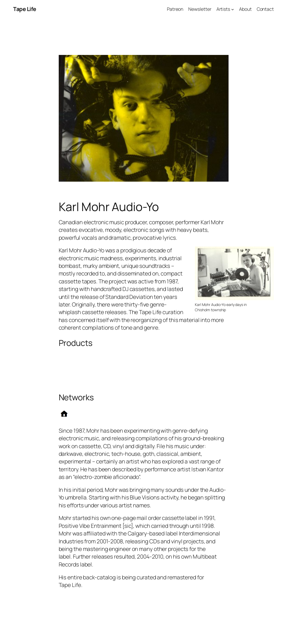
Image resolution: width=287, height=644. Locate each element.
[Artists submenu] (233, 9)
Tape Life (25, 9)
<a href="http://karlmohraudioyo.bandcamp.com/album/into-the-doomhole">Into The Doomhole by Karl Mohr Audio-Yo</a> (144, 379)
